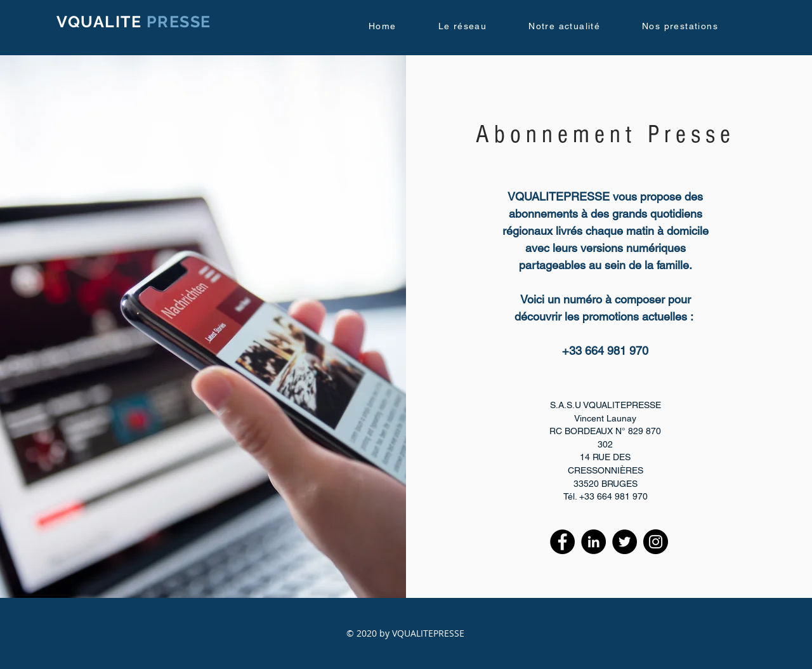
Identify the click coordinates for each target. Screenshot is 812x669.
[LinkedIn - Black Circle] (593, 542)
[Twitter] (625, 542)
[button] (475, 27)
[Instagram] (656, 542)
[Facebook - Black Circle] (562, 542)
